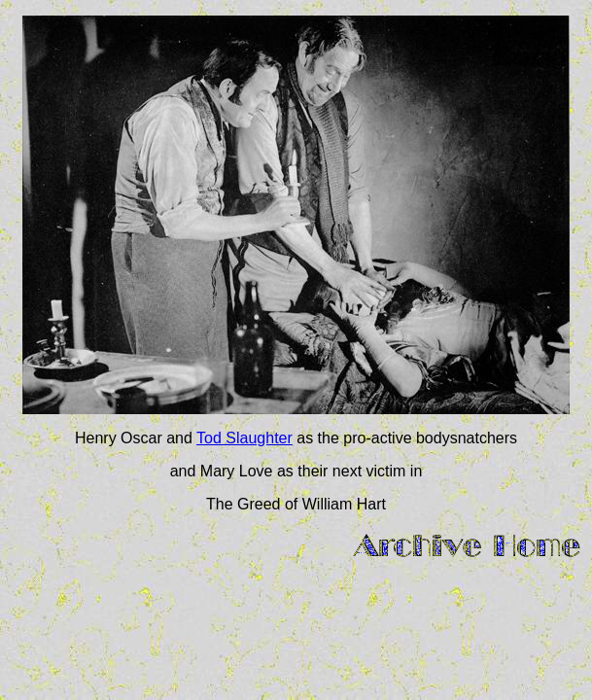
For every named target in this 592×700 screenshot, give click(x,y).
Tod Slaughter (244, 438)
